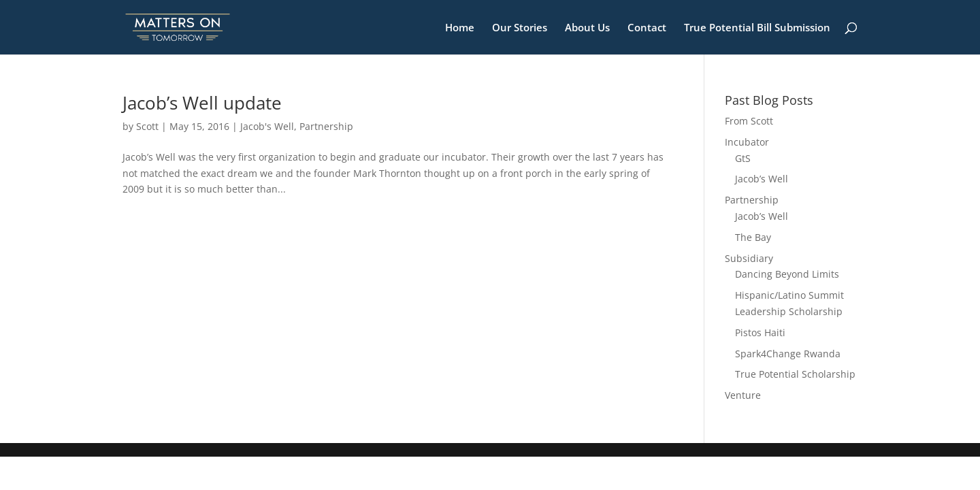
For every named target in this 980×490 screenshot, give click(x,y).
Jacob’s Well (762, 179)
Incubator (747, 142)
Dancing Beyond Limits (787, 274)
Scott (147, 126)
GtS (743, 158)
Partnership (326, 126)
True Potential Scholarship (795, 374)
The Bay (753, 237)
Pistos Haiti (760, 332)
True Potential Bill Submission (757, 28)
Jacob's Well (267, 126)
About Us (587, 28)
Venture (743, 395)
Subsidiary (749, 258)
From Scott (749, 121)
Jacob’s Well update (202, 103)
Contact (647, 28)
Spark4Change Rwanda (788, 354)
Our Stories (520, 28)
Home (460, 28)
